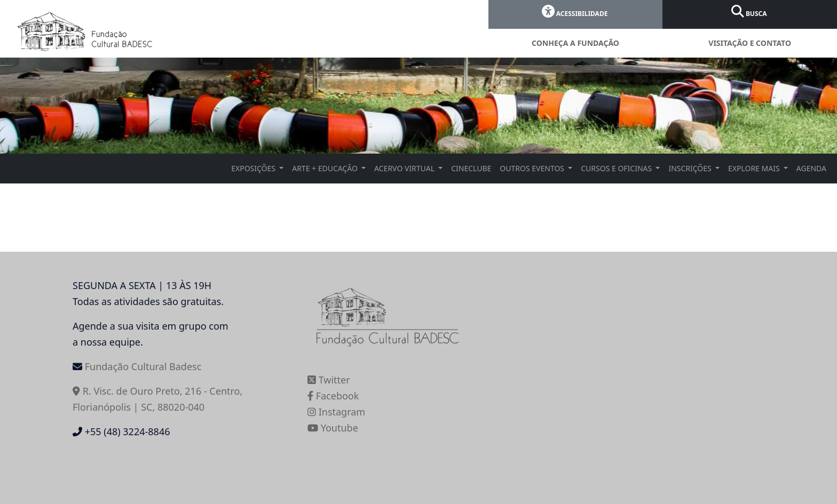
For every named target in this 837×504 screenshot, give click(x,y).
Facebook (333, 396)
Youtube (333, 428)
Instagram (336, 412)
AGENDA (811, 168)
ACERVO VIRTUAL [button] (405, 168)
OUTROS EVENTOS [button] (533, 168)
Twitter (329, 380)
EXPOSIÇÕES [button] (254, 168)
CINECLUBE (471, 168)
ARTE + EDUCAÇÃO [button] (326, 168)
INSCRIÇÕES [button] (691, 168)
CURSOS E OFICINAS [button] (617, 168)
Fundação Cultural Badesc (143, 366)
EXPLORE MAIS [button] (755, 168)
